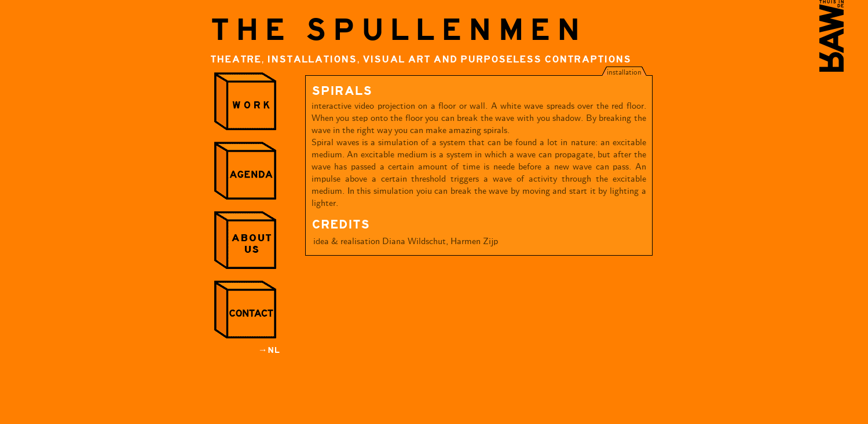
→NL (269, 350)
